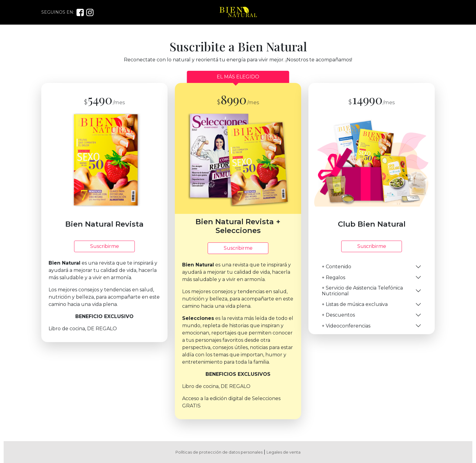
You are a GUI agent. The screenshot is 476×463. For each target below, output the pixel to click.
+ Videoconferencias (346, 326)
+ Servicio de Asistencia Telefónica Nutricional (362, 291)
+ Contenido (337, 267)
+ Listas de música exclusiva (355, 304)
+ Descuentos (338, 315)
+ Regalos (333, 278)
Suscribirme (105, 246)
